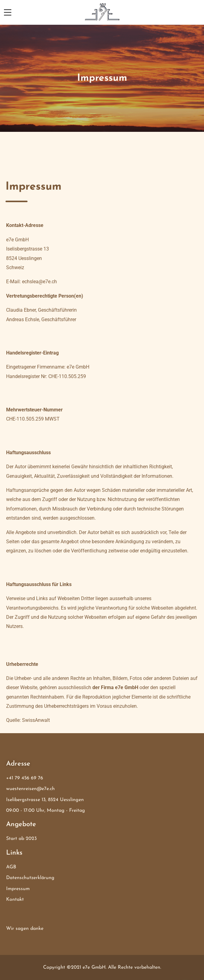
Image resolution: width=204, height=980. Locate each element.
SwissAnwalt (36, 720)
